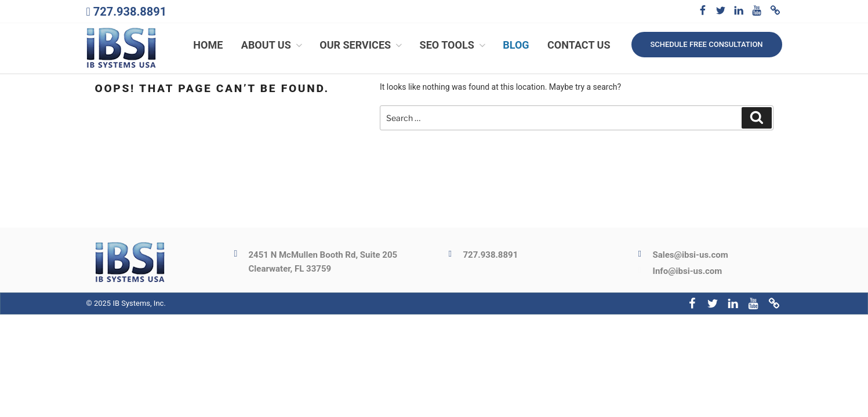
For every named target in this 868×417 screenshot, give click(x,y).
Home (208, 45)
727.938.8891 (130, 12)
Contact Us (579, 45)
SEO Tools (454, 45)
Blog (516, 45)
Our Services (362, 45)
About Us (273, 45)
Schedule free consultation (706, 44)
